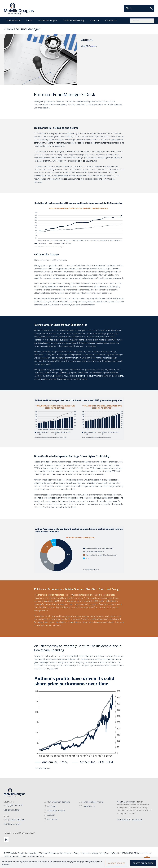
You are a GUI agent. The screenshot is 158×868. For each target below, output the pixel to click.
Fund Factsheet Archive (93, 802)
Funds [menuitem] (29, 21)
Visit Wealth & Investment (129, 820)
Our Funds (52, 806)
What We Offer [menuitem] (14, 21)
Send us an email (12, 810)
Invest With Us (89, 806)
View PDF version (89, 46)
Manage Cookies (116, 863)
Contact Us (52, 819)
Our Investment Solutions (59, 802)
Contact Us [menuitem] (111, 21)
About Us (51, 815)
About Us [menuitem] (95, 21)
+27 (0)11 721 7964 (13, 805)
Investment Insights (56, 811)
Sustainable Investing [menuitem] (74, 21)
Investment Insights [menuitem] (48, 21)
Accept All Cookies (143, 863)
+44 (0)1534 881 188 (14, 820)
